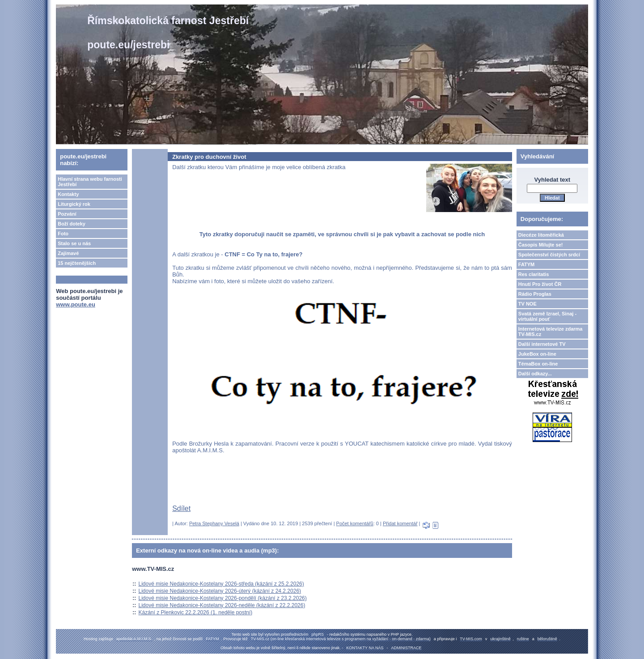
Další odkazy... (535, 374)
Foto (63, 234)
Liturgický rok (74, 204)
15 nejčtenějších (77, 263)
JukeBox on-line (537, 354)
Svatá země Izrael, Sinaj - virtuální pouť (547, 316)
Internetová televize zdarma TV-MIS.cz (551, 332)
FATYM (526, 264)
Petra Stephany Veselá (214, 523)
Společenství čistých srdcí (549, 255)
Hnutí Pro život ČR (540, 284)
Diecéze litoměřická (541, 235)
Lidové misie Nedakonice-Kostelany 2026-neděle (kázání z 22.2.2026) (222, 605)
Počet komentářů (355, 523)
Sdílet (181, 508)
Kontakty (68, 194)
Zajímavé (68, 253)
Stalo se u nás (74, 243)
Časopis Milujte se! (541, 245)
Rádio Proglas (535, 294)
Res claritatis (534, 274)
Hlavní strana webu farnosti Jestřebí (90, 182)
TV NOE (527, 304)
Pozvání (67, 214)
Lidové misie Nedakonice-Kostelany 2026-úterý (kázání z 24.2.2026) (220, 591)
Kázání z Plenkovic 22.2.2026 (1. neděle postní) (196, 612)
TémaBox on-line (538, 364)
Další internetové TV (542, 344)
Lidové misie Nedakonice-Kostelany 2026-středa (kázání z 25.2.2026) (221, 584)
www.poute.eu (76, 304)
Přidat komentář (400, 523)
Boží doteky (72, 224)
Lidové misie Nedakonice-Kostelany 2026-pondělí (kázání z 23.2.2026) (223, 598)
